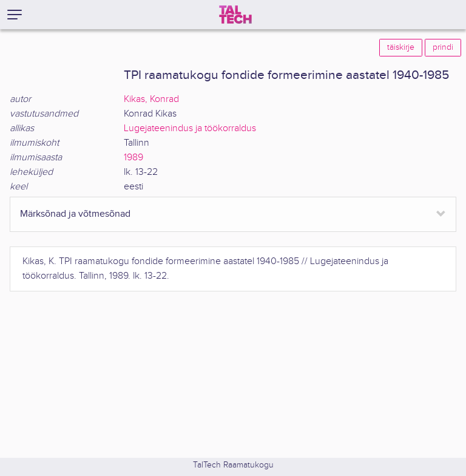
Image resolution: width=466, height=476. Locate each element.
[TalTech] (235, 15)
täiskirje (401, 47)
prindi (443, 47)
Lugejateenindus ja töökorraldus (190, 128)
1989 (133, 158)
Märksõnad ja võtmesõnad (75, 214)
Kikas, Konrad (151, 99)
